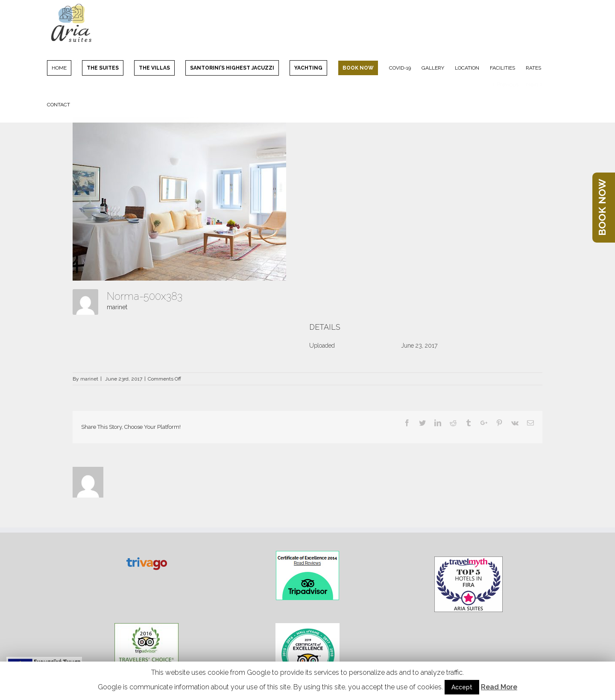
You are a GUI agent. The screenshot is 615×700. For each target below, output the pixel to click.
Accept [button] (462, 687)
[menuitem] (64, 67)
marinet (117, 307)
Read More (499, 687)
